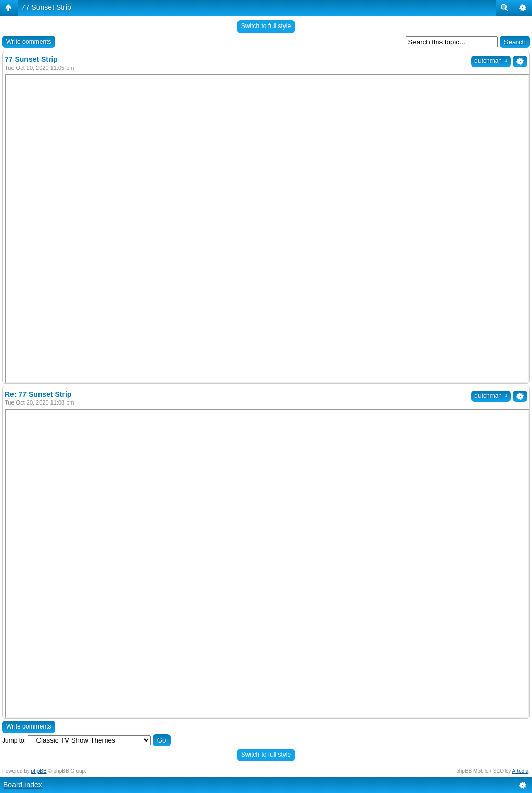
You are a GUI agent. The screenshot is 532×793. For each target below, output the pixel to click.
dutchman (491, 61)
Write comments (29, 42)
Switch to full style (266, 26)
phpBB (39, 771)
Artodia (521, 771)
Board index (23, 785)
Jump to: (14, 740)
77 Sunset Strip (46, 7)
